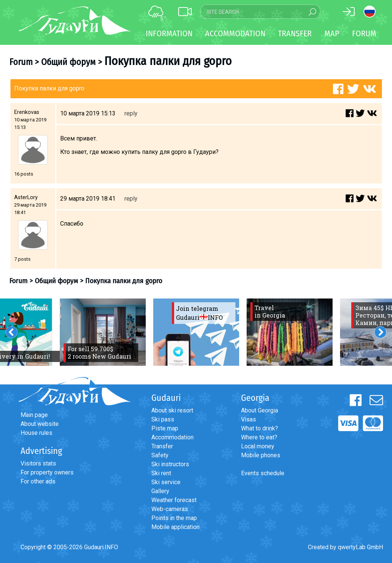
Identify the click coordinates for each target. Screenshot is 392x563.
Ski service (166, 482)
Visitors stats (38, 463)
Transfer (162, 446)
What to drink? (260, 428)
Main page (34, 415)
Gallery (160, 491)
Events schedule (263, 473)
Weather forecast (174, 500)
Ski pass (163, 419)
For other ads (38, 481)
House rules (36, 433)
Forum (364, 33)
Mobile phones (261, 455)
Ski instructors (170, 464)
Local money (258, 446)
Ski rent (161, 473)
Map (332, 33)
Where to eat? (259, 437)
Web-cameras (170, 509)
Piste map (165, 428)
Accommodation (172, 437)
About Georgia (260, 410)
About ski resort (172, 410)
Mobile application (175, 527)
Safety (160, 455)
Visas (249, 419)
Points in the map (174, 518)
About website (40, 424)
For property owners (47, 472)
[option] (103, 332)
